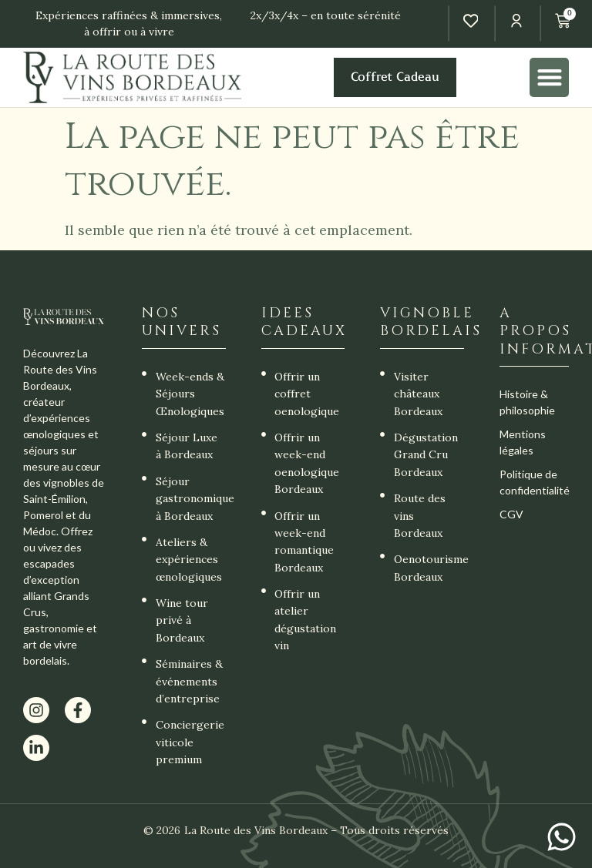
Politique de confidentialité (534, 482)
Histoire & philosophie (527, 402)
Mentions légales (523, 442)
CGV (511, 514)
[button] (549, 77)
